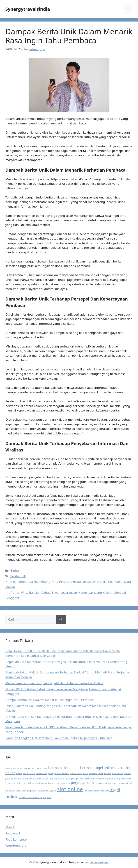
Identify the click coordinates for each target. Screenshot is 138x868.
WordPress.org (16, 845)
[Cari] (61, 619)
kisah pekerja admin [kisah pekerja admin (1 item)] (88, 778)
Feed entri (13, 833)
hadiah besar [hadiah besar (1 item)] (76, 774)
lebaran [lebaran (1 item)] (101, 778)
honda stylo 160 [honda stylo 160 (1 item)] (96, 774)
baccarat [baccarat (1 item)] (31, 768)
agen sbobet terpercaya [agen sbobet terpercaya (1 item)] (16, 768)
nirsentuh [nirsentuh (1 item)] (36, 783)
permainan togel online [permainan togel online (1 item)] (16, 790)
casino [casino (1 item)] (117, 768)
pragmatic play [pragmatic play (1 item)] (34, 790)
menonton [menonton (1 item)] (110, 778)
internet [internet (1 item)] (128, 774)
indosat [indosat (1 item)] (108, 774)
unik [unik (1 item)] (45, 798)
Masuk (10, 827)
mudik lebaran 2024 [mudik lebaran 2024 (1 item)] (22, 783)
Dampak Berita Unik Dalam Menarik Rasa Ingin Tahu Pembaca (50, 700)
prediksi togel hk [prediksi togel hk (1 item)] (49, 790)
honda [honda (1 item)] (86, 774)
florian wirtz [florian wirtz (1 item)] (42, 774)
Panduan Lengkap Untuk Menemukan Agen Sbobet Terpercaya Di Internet (59, 738)
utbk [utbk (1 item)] (49, 798)
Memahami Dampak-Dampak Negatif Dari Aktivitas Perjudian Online (54, 683)
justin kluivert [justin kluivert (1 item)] (11, 778)
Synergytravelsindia (28, 9)
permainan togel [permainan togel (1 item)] (124, 783)
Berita (15, 570)
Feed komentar (16, 839)
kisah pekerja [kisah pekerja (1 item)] (72, 778)
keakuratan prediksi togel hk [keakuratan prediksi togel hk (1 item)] (31, 778)
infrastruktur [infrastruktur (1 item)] (118, 774)
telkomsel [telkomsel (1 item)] (104, 790)
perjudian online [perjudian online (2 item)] (84, 783)
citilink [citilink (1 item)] (19, 774)
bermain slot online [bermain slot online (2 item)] (64, 768)
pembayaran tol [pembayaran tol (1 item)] (63, 783)
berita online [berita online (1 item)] (42, 768)
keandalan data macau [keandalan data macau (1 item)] (55, 778)
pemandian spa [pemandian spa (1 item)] (48, 783)
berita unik (112, 119)
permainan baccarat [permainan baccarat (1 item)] (107, 783)
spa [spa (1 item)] (85, 790)
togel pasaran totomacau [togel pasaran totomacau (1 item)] (30, 798)
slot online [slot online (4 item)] (70, 789)
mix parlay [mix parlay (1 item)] (120, 778)
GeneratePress (99, 862)
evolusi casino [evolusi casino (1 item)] (29, 774)
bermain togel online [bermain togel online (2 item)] (97, 768)
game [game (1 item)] (50, 774)
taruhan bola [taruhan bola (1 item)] (93, 790)
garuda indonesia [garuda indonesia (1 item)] (61, 774)
